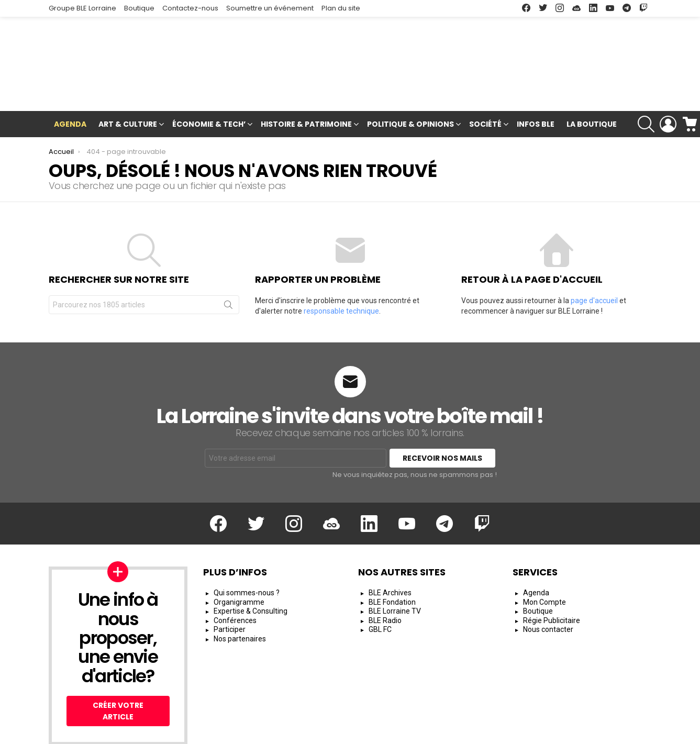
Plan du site (341, 8)
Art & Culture (128, 76)
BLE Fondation (392, 553)
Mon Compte (545, 553)
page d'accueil (594, 252)
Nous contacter (548, 581)
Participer (230, 581)
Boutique (139, 8)
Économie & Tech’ (209, 76)
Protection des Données (535, 731)
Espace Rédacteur (620, 731)
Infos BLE (536, 75)
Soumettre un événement (270, 8)
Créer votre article (118, 662)
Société (485, 76)
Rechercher (228, 258)
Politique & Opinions (410, 76)
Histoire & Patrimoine (306, 76)
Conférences (235, 571)
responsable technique (341, 262)
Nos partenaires (240, 590)
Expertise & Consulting (251, 562)
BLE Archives (390, 544)
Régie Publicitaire (552, 571)
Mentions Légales (407, 731)
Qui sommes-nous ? (247, 544)
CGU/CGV (465, 731)
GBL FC (380, 581)
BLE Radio (385, 571)
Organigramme (239, 553)
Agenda (70, 75)
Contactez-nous (190, 8)
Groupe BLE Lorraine (82, 8)
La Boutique (592, 75)
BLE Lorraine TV (395, 562)
